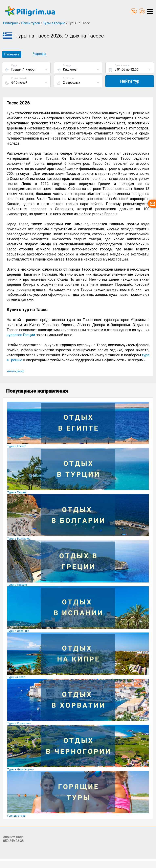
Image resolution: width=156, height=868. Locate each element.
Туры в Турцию (17, 492)
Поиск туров (31, 23)
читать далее (15, 371)
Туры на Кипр (16, 677)
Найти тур (130, 81)
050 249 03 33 (13, 841)
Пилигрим (11, 23)
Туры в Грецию (54, 23)
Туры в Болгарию (19, 539)
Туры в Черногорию (20, 769)
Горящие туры (17, 816)
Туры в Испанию (18, 631)
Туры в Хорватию (19, 723)
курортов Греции (21, 335)
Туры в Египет (17, 446)
